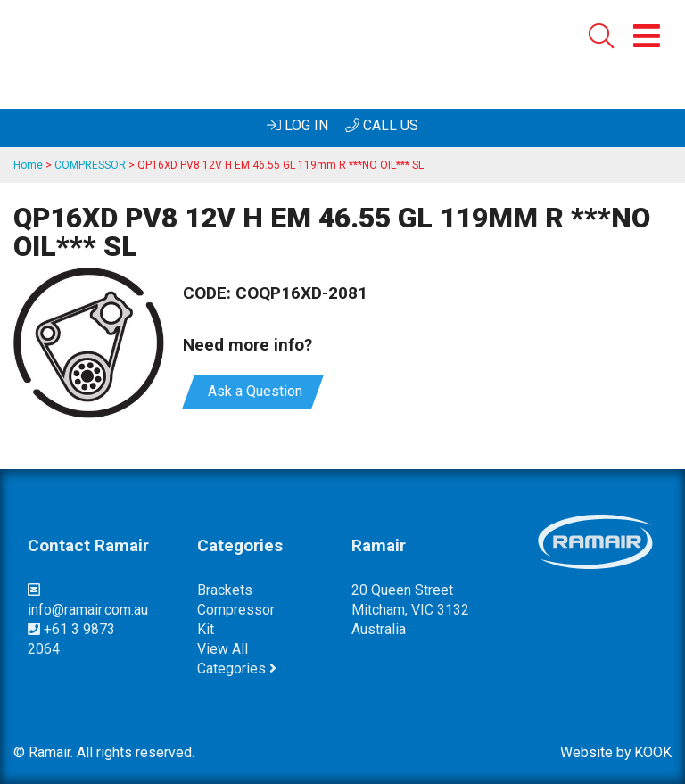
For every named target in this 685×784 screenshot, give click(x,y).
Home (28, 165)
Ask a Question (253, 391)
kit (206, 629)
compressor (236, 610)
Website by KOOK (616, 752)
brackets (225, 590)
